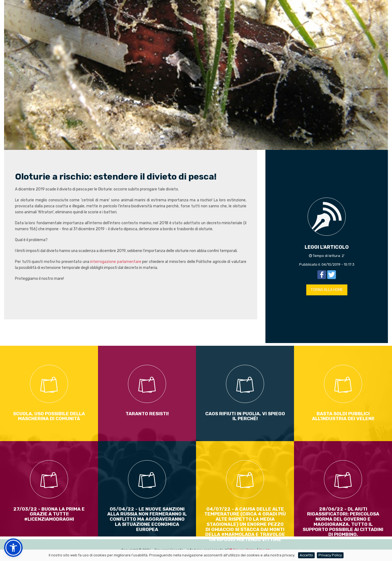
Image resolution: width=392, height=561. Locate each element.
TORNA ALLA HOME (327, 290)
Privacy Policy (330, 555)
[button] (13, 548)
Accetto (306, 555)
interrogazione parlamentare (116, 262)
